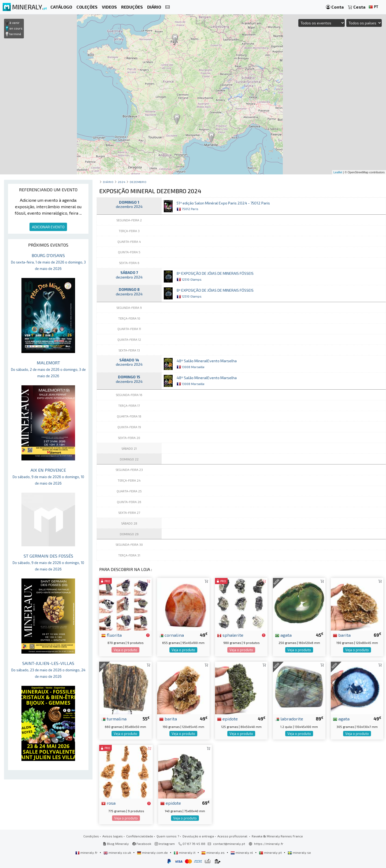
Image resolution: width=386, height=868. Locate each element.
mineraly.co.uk (118, 852)
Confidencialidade (140, 836)
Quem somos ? (168, 836)
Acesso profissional (233, 836)
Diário (108, 182)
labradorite (289, 719)
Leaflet (338, 172)
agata (283, 635)
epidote (227, 719)
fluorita (112, 635)
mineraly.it (185, 852)
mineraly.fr (87, 852)
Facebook (142, 844)
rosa (108, 803)
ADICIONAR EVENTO (48, 227)
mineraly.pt (271, 852)
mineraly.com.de (153, 852)
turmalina (114, 719)
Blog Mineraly (116, 844)
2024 (122, 182)
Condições (91, 836)
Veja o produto (125, 650)
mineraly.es (213, 852)
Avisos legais (113, 836)
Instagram (165, 844)
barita (342, 635)
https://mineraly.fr (269, 844)
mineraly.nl (242, 852)
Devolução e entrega (198, 836)
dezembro (138, 182)
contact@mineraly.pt (229, 844)
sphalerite (230, 635)
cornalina (172, 635)
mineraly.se (299, 852)
